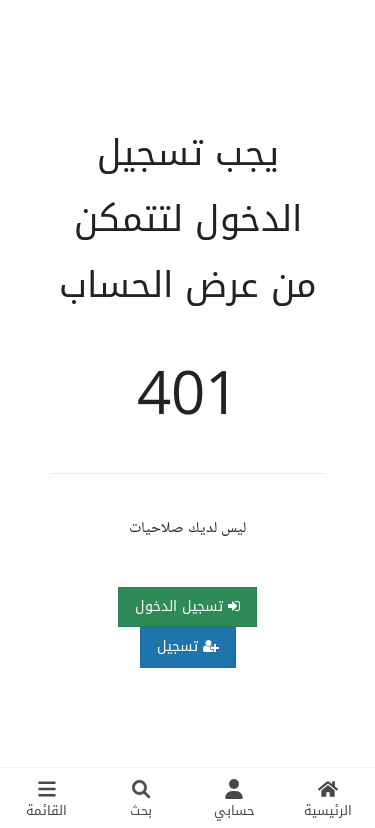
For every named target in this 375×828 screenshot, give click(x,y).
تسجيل (188, 646)
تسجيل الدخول (187, 606)
